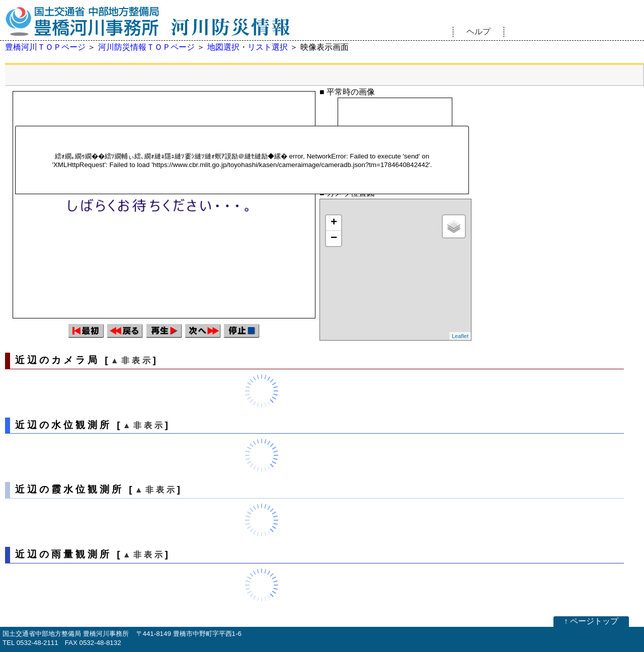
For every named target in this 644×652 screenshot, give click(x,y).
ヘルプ (478, 31)
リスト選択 (268, 47)
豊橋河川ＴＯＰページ (45, 47)
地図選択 (223, 47)
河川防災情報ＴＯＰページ (146, 47)
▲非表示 (132, 360)
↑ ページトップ (591, 621)
